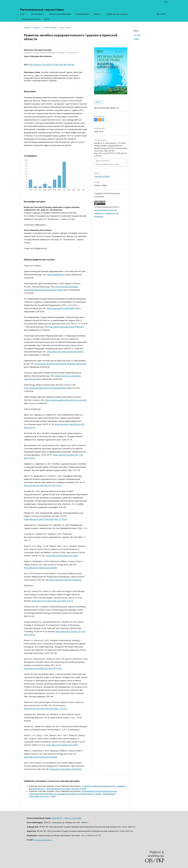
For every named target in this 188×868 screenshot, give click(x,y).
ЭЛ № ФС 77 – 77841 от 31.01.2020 (66, 818)
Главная (27, 28)
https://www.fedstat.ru (56, 275)
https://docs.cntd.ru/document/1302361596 (65, 352)
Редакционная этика (31, 19)
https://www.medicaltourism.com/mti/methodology (45, 388)
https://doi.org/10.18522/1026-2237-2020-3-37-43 (52, 601)
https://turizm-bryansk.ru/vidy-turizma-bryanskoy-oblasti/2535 (61, 364)
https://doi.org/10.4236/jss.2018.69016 (65, 580)
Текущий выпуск (82, 14)
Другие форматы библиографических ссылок (107, 162)
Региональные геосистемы (42, 9)
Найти (47, 19)
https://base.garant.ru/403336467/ (61, 308)
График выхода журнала (117, 14)
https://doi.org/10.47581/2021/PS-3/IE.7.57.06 (43, 486)
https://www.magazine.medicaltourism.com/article (66, 400)
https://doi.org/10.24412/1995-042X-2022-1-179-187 (46, 519)
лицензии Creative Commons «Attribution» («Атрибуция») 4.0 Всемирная (106, 213)
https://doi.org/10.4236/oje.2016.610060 (41, 568)
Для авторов (37, 14)
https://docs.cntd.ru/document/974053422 (66, 327)
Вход (166, 2)
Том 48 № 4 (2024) (49, 28)
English (137, 39)
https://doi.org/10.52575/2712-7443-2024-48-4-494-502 (51, 65)
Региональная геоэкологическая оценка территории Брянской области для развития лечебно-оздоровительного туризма (73, 792)
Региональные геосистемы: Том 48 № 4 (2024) (66, 789)
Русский (137, 35)
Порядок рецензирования (60, 14)
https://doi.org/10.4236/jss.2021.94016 (62, 556)
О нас (23, 14)
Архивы (97, 14)
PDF (99, 102)
